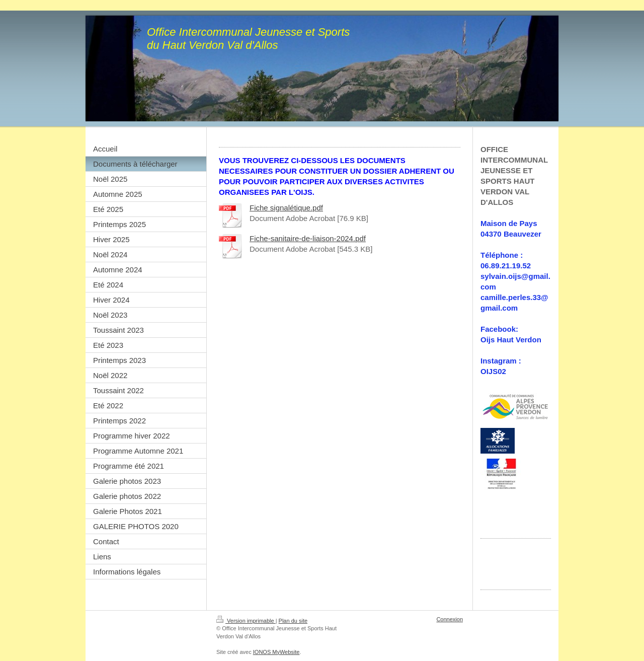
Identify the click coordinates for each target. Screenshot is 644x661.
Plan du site (293, 621)
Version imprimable (246, 621)
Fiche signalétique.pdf (286, 208)
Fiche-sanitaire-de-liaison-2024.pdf (308, 238)
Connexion (450, 619)
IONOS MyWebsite (276, 652)
